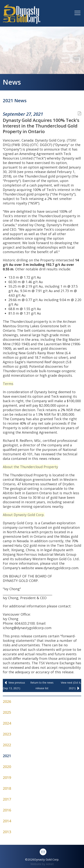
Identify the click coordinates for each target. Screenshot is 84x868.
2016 (7, 810)
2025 (7, 712)
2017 (7, 799)
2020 (7, 767)
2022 (7, 745)
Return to (42, 685)
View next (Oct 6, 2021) (71, 686)
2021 (7, 756)
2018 (7, 788)
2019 (7, 777)
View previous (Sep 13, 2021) (14, 685)
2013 (7, 832)
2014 (7, 821)
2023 (7, 734)
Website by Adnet (42, 864)
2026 (7, 701)
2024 (7, 723)
